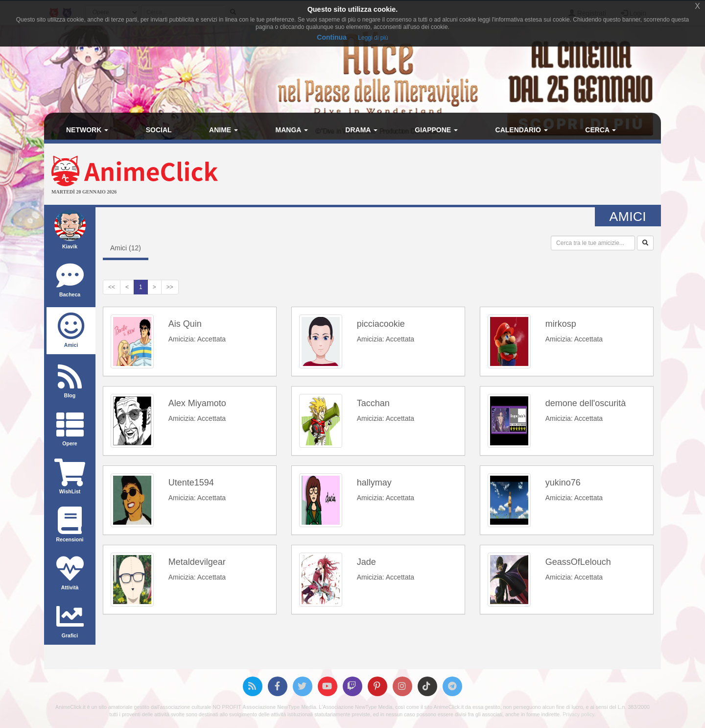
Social (159, 130)
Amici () (126, 248)
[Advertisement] (455, 175)
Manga (292, 130)
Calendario (522, 130)
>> (170, 287)
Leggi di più (373, 38)
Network (87, 130)
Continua (332, 37)
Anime (223, 130)
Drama (361, 130)
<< (112, 287)
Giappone (436, 130)
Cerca (600, 130)
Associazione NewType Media (279, 707)
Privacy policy (578, 714)
